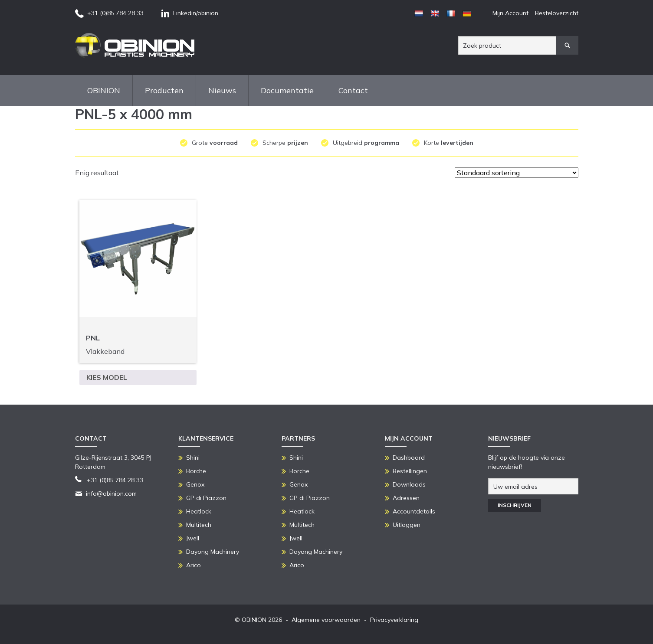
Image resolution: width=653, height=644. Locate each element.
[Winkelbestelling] (517, 173)
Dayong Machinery (213, 552)
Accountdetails (414, 511)
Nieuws (222, 90)
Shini (193, 458)
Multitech (199, 525)
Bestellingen (410, 471)
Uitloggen (407, 525)
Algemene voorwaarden (326, 620)
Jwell (193, 538)
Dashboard (409, 458)
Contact (353, 90)
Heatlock (199, 511)
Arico (194, 565)
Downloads (409, 484)
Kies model (107, 377)
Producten (164, 90)
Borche (196, 471)
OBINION (104, 90)
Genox (195, 484)
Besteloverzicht (557, 13)
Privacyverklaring (394, 620)
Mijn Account (510, 13)
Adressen (406, 498)
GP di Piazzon (206, 498)
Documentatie (287, 90)
